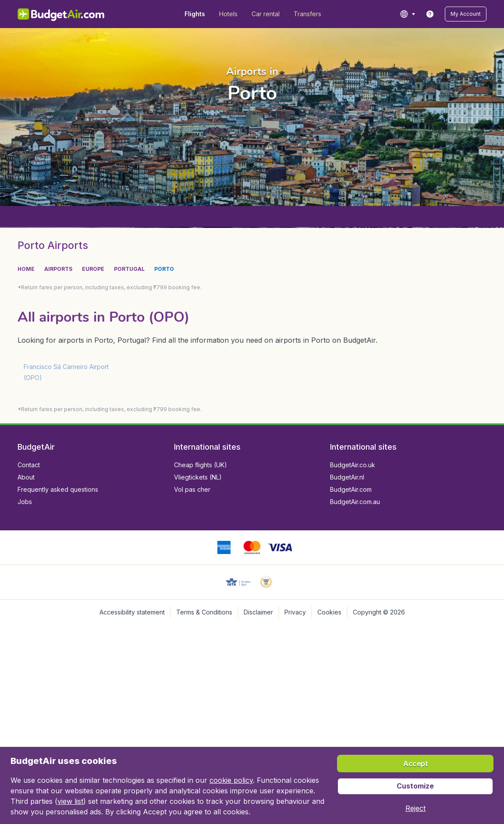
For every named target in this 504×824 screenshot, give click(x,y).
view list (70, 801)
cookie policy (231, 780)
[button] (415, 808)
